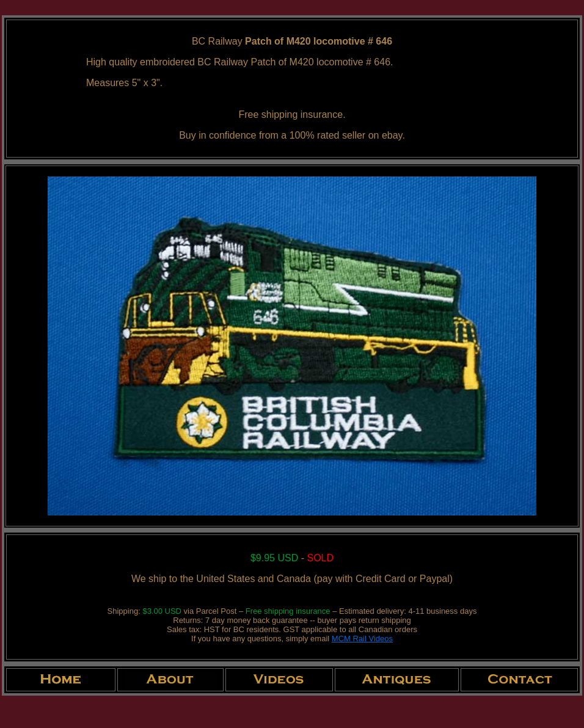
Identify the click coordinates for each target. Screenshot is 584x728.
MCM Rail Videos (362, 639)
